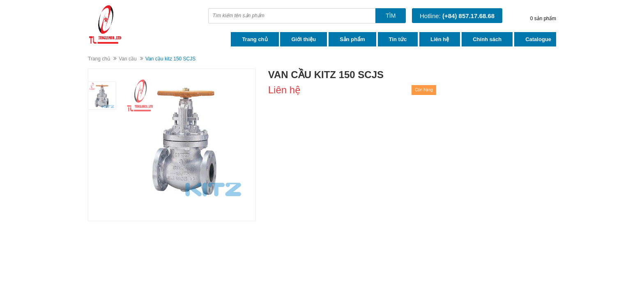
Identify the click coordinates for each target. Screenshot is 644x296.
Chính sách (487, 39)
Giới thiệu (304, 39)
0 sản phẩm (543, 18)
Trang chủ (255, 39)
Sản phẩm (352, 39)
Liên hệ (440, 39)
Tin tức (398, 39)
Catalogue (538, 39)
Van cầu (128, 59)
